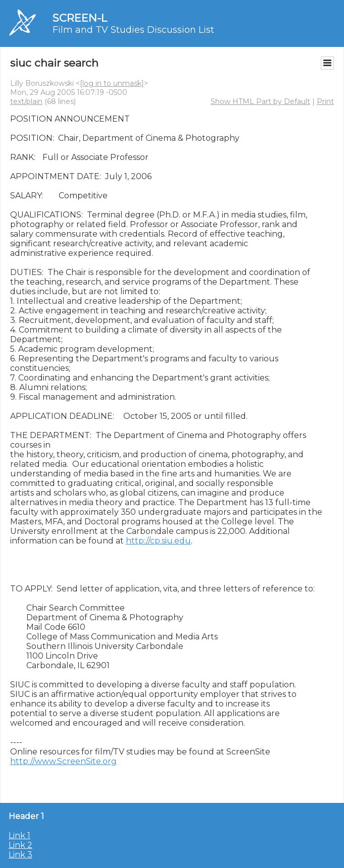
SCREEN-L (80, 18)
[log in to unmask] (112, 83)
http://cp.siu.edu (158, 541)
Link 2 (20, 845)
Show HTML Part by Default (260, 101)
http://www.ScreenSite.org (63, 761)
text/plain (26, 101)
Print (325, 101)
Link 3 (20, 855)
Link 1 (19, 835)
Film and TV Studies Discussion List (133, 30)
